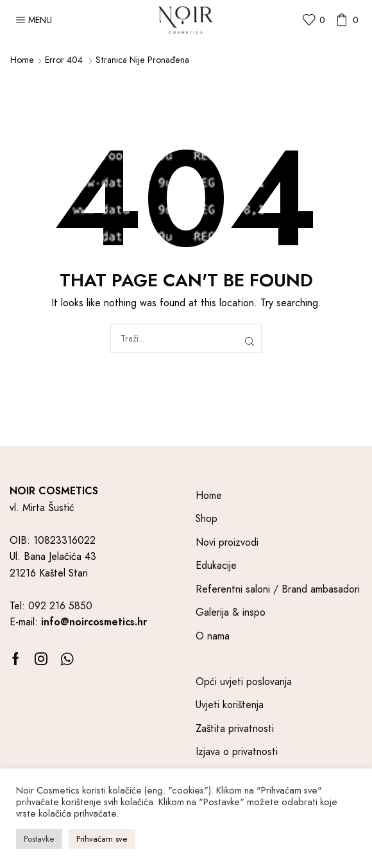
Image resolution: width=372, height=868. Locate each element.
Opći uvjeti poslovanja (244, 681)
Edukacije (216, 565)
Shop (207, 518)
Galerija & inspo (231, 612)
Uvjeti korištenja (230, 705)
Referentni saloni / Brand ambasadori (278, 589)
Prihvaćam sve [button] (102, 839)
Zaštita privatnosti (235, 728)
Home (22, 60)
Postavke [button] (39, 839)
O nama (213, 636)
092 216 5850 (60, 606)
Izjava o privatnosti (237, 751)
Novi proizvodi (227, 542)
